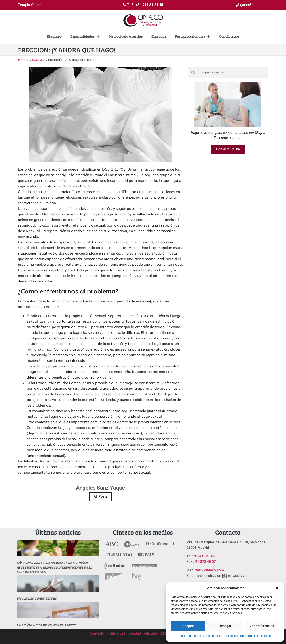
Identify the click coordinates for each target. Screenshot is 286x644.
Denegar (225, 626)
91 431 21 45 (204, 556)
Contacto (97, 633)
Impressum (264, 636)
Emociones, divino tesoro (37, 598)
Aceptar (188, 626)
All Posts (101, 496)
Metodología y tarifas (126, 36)
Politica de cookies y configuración (200, 636)
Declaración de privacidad (239, 636)
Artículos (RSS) (156, 633)
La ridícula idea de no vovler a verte (46, 625)
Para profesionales (193, 36)
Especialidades (85, 36)
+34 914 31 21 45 (149, 5)
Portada (24, 60)
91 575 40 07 (205, 562)
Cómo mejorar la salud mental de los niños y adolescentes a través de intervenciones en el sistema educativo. (54, 567)
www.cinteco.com (210, 570)
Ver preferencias (262, 626)
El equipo (54, 36)
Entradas (159, 36)
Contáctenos (229, 36)
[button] (277, 588)
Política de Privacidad (124, 633)
